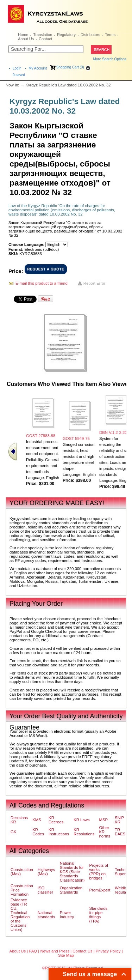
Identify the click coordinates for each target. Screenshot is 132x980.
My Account (38, 68)
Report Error (95, 283)
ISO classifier (45, 890)
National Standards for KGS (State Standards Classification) (72, 872)
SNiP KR (119, 820)
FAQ (33, 951)
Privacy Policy (108, 951)
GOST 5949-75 (76, 438)
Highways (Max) (46, 872)
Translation (43, 35)
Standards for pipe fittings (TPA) (98, 915)
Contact (45, 39)
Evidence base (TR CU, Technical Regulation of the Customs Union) (20, 915)
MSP (104, 820)
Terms (110, 35)
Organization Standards (71, 890)
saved (19, 75)
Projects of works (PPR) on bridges (99, 872)
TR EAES (120, 832)
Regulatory (66, 35)
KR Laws (81, 820)
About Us (26, 39)
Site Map (66, 955)
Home (23, 35)
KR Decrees (56, 820)
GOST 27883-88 (41, 436)
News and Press (55, 951)
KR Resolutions (84, 832)
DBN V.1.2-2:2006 (115, 432)
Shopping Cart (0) (70, 67)
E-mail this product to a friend (42, 283)
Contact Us (82, 951)
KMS (37, 820)
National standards (46, 915)
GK (13, 832)
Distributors (90, 35)
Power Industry (67, 915)
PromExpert (100, 890)
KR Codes (38, 832)
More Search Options (110, 59)
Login (17, 68)
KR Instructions (59, 832)
